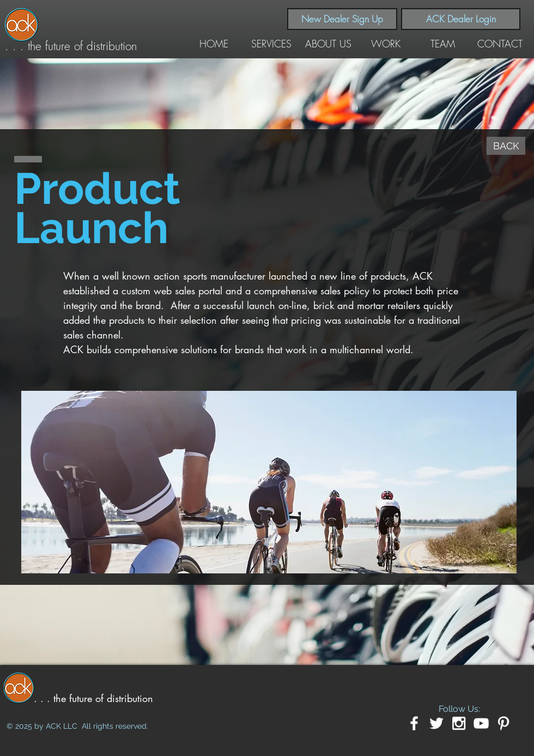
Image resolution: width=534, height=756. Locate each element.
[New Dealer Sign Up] (342, 19)
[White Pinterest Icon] (503, 723)
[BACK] (506, 146)
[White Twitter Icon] (436, 723)
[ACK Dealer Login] (461, 19)
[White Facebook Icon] (414, 723)
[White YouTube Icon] (481, 723)
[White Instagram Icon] (459, 723)
